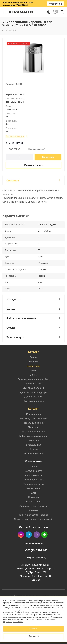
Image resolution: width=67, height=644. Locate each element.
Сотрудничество (34, 471)
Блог (33, 493)
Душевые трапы (33, 383)
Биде (33, 370)
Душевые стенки (33, 397)
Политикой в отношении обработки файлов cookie (33, 611)
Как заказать (33, 488)
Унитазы (33, 449)
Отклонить (33, 636)
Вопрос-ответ (33, 502)
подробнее (55, 4)
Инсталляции (34, 414)
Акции (33, 466)
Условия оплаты (34, 475)
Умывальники (33, 445)
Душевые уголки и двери (33, 392)
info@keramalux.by (36, 557)
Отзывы (34, 510)
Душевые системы (33, 401)
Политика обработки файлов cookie (34, 519)
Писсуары (34, 427)
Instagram (21, 535)
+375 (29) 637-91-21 (36, 550)
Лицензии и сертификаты (33, 506)
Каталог (33, 352)
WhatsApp (44, 535)
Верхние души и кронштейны (34, 379)
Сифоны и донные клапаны (33, 436)
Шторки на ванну (33, 453)
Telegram (29, 535)
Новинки (34, 362)
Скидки (33, 357)
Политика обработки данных (34, 515)
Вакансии (33, 497)
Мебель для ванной (33, 423)
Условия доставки (33, 480)
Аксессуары (33, 366)
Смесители (33, 440)
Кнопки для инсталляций (34, 418)
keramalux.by (13, 600)
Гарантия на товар (33, 484)
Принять (34, 629)
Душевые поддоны (34, 388)
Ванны (33, 375)
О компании (33, 461)
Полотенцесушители (34, 432)
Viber (37, 535)
